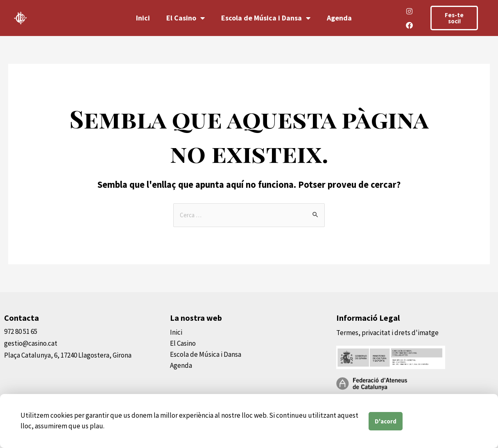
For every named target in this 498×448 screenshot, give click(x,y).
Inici (143, 18)
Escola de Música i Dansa (266, 18)
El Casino (186, 18)
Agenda (339, 18)
